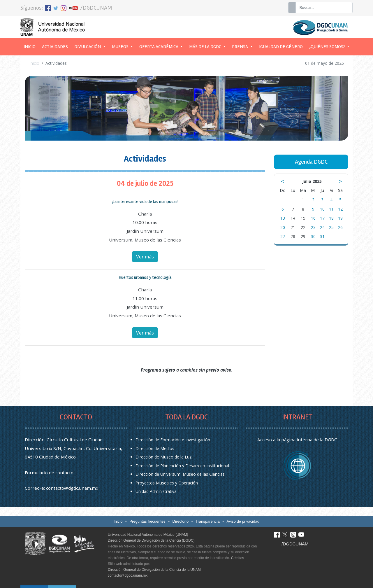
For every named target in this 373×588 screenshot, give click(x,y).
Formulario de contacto (49, 473)
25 (331, 227)
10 (322, 209)
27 (283, 236)
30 (313, 236)
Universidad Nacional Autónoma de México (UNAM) (148, 535)
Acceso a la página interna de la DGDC (297, 440)
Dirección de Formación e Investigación (173, 440)
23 (313, 227)
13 (283, 218)
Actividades (55, 47)
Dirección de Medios (155, 448)
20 (283, 227)
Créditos (238, 558)
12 (340, 209)
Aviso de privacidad (243, 521)
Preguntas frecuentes (147, 521)
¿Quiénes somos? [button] (328, 47)
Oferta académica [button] (159, 47)
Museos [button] (121, 47)
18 (331, 218)
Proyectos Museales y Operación (167, 483)
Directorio (181, 521)
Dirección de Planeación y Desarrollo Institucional (182, 466)
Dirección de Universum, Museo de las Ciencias (180, 474)
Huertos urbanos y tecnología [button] (145, 277)
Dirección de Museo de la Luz (163, 457)
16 (313, 218)
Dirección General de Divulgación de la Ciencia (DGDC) (151, 540)
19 (340, 218)
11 (331, 209)
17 (322, 218)
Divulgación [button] (88, 47)
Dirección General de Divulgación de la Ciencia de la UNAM (154, 570)
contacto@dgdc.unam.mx (72, 488)
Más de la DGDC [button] (206, 47)
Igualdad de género (281, 47)
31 (322, 236)
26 (340, 227)
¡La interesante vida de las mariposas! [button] (145, 202)
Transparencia (208, 521)
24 (322, 227)
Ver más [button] (145, 257)
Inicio (31, 46)
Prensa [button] (240, 47)
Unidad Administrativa (156, 491)
